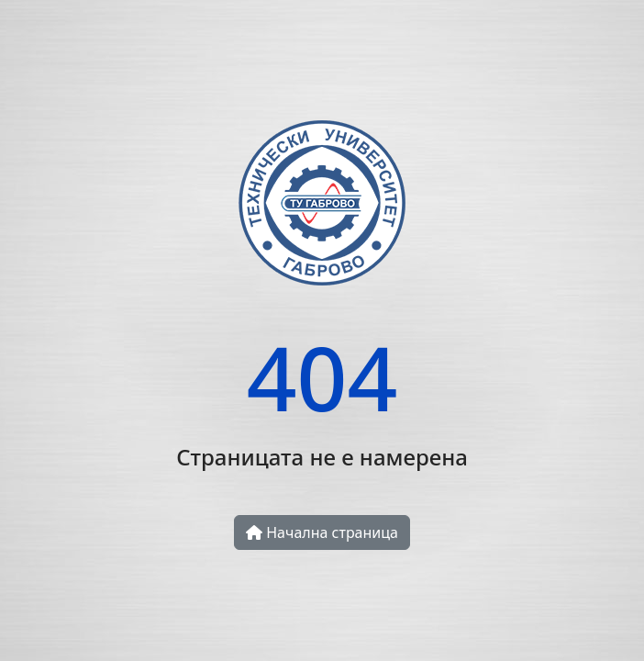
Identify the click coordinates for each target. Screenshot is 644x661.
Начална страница (322, 532)
